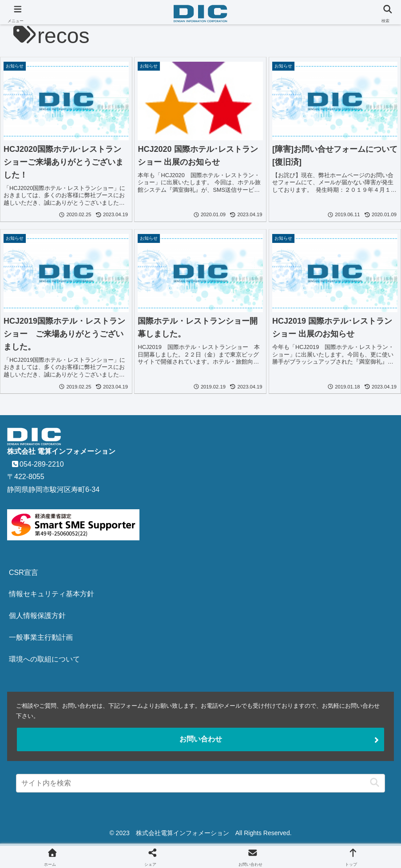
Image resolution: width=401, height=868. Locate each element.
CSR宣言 (24, 573)
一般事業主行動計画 (41, 637)
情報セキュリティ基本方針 (52, 594)
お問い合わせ (201, 739)
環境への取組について (44, 659)
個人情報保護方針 (37, 616)
